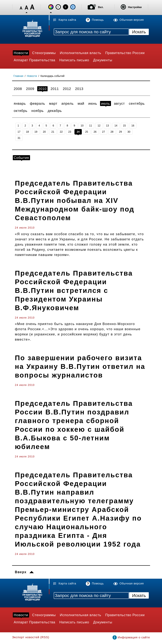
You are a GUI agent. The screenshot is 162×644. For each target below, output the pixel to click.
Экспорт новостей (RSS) (31, 637)
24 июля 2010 (25, 228)
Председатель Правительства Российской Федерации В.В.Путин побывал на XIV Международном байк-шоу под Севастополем (75, 201)
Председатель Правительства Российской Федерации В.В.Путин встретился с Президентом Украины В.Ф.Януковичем (74, 290)
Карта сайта (67, 20)
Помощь (98, 20)
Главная (18, 76)
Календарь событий (53, 76)
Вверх (21, 572)
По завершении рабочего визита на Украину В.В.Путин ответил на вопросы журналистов (80, 366)
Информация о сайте (134, 637)
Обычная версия (132, 20)
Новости (32, 76)
